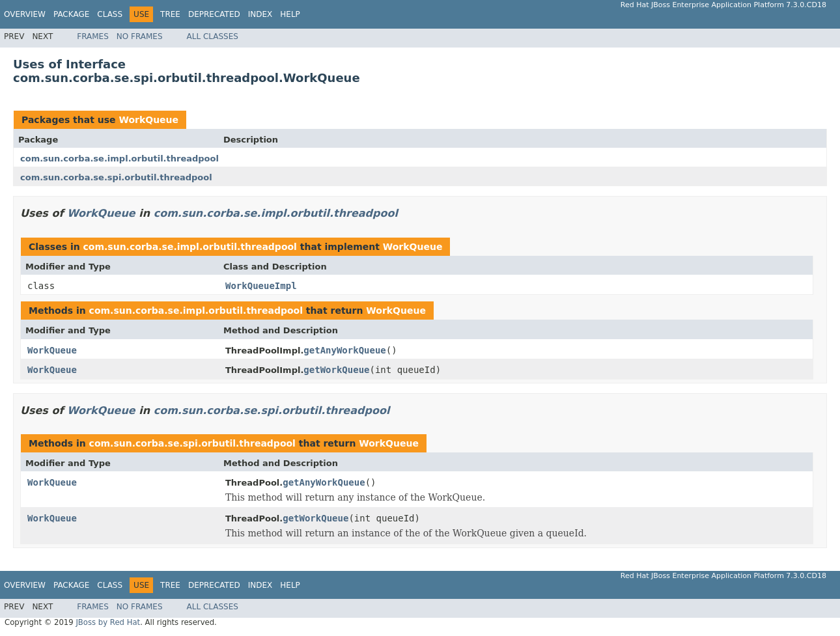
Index (260, 14)
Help (290, 14)
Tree (170, 14)
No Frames (140, 36)
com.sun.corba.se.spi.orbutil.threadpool (116, 177)
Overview (25, 14)
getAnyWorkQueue (344, 350)
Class (110, 14)
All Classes (213, 36)
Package (71, 14)
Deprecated (214, 14)
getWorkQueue (336, 370)
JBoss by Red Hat (108, 622)
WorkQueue (148, 120)
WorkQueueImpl (261, 286)
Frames (93, 36)
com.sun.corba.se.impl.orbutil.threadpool (119, 159)
